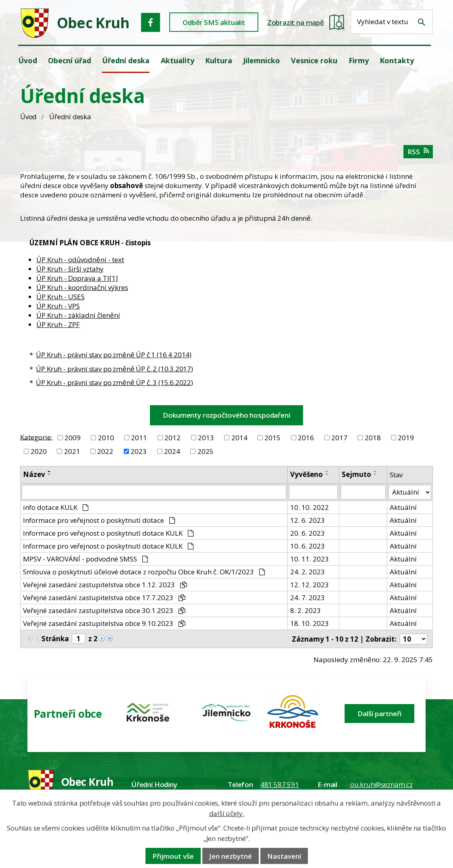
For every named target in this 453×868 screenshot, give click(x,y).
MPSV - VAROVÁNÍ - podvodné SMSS (86, 559)
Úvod (28, 117)
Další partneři (379, 714)
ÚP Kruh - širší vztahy (70, 269)
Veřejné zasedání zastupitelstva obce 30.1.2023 (104, 610)
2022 (105, 451)
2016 (306, 438)
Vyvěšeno (307, 474)
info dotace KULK (56, 507)
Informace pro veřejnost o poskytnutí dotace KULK (108, 533)
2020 (39, 451)
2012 (172, 438)
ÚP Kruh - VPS (58, 306)
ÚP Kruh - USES (60, 297)
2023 (139, 451)
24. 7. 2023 (308, 598)
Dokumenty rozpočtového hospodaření (226, 415)
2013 (206, 438)
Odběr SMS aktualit (214, 22)
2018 (373, 438)
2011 (139, 438)
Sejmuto (356, 474)
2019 (406, 438)
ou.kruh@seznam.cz (381, 784)
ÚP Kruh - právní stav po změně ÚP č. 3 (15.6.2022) (114, 382)
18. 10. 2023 (310, 623)
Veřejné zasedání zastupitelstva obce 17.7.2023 (104, 598)
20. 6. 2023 (308, 533)
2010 (106, 438)
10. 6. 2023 (308, 546)
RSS (418, 152)
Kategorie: (36, 437)
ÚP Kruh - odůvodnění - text (80, 260)
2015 (272, 438)
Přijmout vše (173, 856)
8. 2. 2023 (305, 610)
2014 (239, 438)
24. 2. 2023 (308, 572)
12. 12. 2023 (310, 585)
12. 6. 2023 (308, 520)
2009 (73, 438)
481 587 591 (280, 784)
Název (34, 474)
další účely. (227, 813)
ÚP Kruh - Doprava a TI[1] (77, 278)
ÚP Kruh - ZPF (58, 324)
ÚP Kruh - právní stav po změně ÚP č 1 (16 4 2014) (114, 355)
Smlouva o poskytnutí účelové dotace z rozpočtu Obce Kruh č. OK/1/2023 (144, 572)
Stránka (55, 639)
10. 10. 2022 (310, 507)
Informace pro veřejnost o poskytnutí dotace (99, 520)
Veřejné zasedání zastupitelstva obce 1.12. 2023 (105, 585)
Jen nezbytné (231, 856)
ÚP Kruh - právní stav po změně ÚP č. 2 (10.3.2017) (114, 369)
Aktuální (403, 507)
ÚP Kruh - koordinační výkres (82, 287)
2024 (172, 451)
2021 (72, 451)
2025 (206, 451)
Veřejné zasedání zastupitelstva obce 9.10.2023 (104, 623)
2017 (339, 438)
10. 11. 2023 (310, 559)
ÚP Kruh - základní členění (78, 315)
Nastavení (284, 856)
